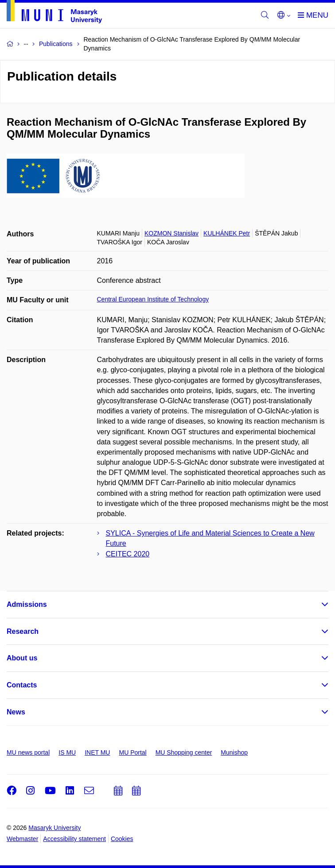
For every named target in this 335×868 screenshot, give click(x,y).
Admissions (27, 604)
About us (22, 658)
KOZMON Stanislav (171, 233)
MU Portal (132, 752)
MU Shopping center (184, 752)
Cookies (122, 839)
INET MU (97, 752)
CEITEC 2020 (128, 554)
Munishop (234, 752)
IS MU (67, 752)
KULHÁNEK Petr (227, 233)
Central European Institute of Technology (153, 299)
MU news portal (28, 752)
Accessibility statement (74, 839)
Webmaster (22, 839)
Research (23, 631)
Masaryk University (55, 828)
